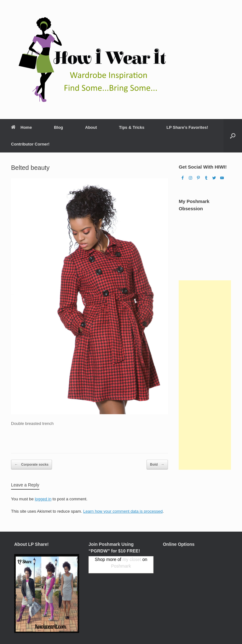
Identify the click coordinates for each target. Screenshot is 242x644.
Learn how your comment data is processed (123, 511)
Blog (58, 127)
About (91, 127)
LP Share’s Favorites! (187, 127)
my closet (132, 559)
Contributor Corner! (30, 144)
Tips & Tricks (132, 127)
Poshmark (121, 566)
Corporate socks (32, 465)
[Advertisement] (205, 375)
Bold (157, 465)
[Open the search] (233, 136)
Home (21, 127)
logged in (43, 499)
